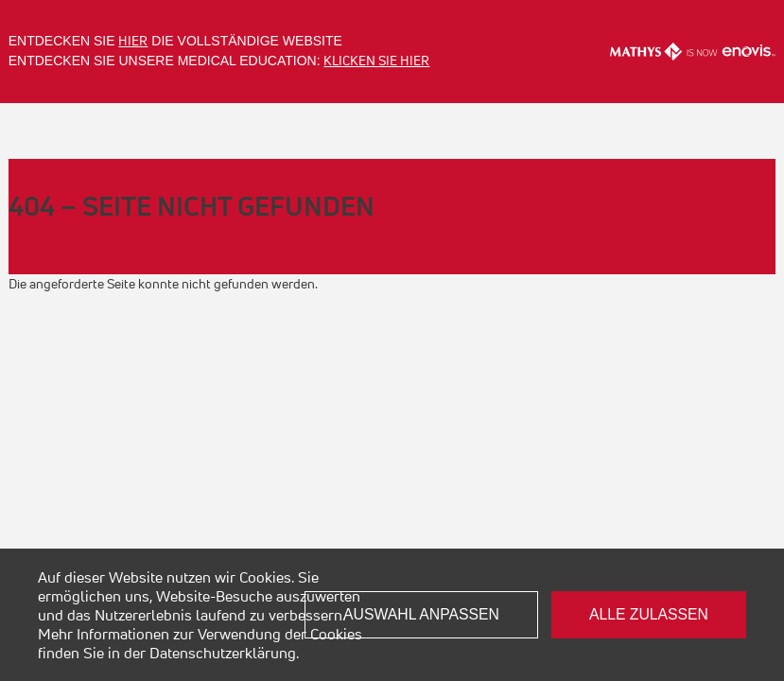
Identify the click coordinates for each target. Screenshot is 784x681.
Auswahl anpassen (421, 614)
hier (133, 41)
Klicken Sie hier (376, 61)
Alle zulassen (649, 614)
